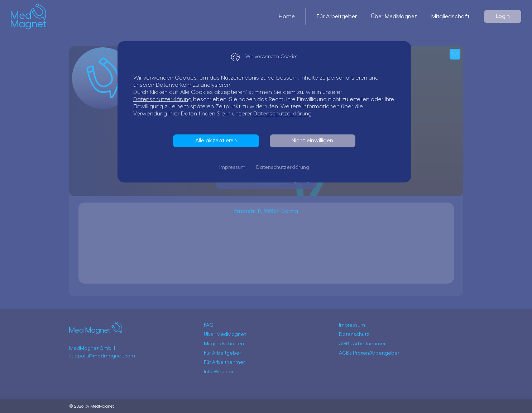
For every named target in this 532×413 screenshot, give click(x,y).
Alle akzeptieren (218, 141)
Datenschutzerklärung (164, 99)
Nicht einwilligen (314, 141)
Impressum (234, 167)
